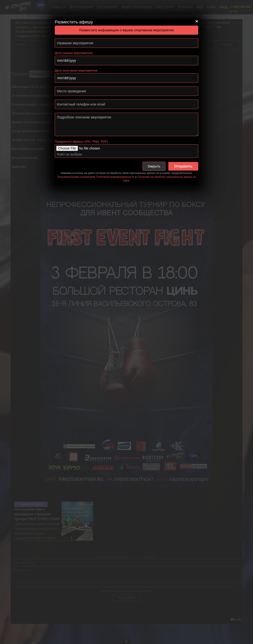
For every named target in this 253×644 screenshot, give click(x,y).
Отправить (183, 166)
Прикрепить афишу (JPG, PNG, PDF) (81, 142)
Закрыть (154, 166)
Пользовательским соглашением (76, 177)
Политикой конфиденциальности (115, 177)
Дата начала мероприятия (74, 53)
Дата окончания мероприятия (76, 70)
